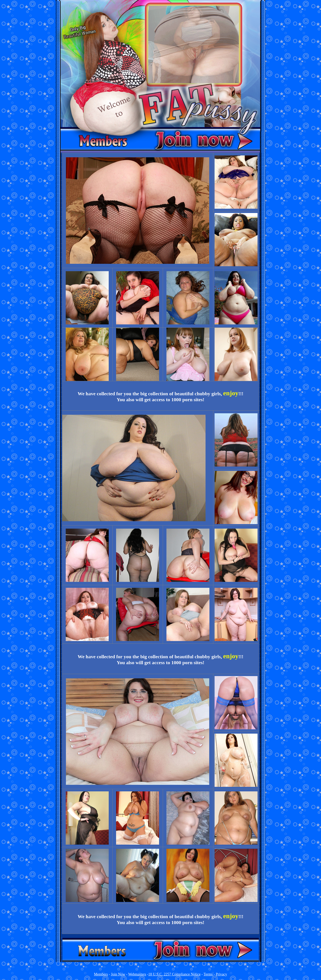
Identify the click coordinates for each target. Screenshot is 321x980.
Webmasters (137, 974)
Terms (209, 974)
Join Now (118, 974)
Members (101, 974)
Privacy (221, 974)
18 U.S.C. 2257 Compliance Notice (174, 974)
